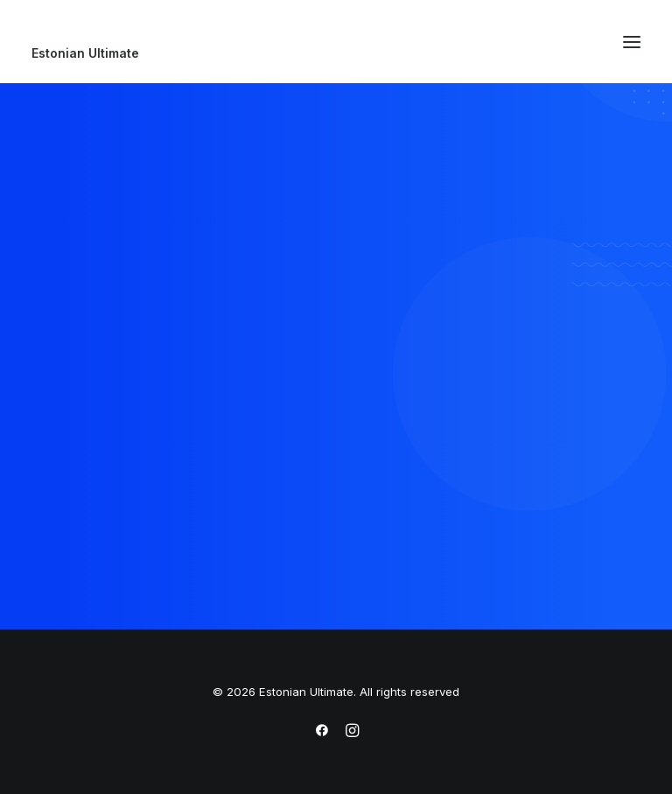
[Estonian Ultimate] (336, 53)
